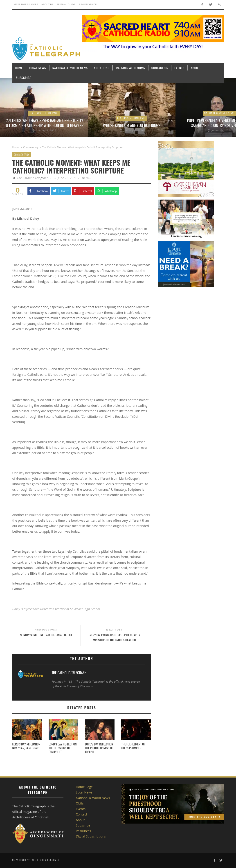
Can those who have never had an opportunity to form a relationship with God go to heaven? (44, 123)
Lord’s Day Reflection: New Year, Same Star (27, 746)
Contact (81, 814)
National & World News (219, 113)
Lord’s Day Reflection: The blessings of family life (63, 748)
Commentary (31, 147)
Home (16, 147)
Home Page (52, 113)
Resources (83, 831)
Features (35, 113)
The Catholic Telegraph (33, 178)
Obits (80, 803)
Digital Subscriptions (91, 836)
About (80, 820)
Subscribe (83, 825)
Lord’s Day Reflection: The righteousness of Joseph (99, 748)
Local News (84, 792)
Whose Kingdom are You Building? (132, 125)
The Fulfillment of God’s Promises (133, 746)
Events (81, 809)
